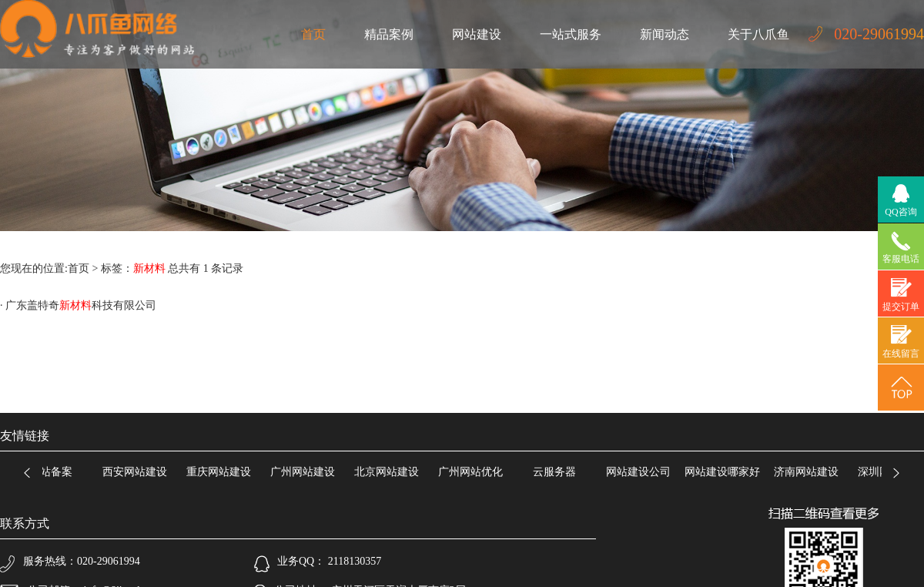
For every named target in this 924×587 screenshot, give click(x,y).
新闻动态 (665, 34)
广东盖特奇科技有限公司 (81, 305)
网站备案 (53, 472)
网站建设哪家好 (725, 472)
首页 (313, 34)
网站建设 (477, 34)
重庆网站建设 (221, 472)
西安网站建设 (137, 472)
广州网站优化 (473, 472)
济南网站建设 (808, 472)
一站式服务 (571, 34)
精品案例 (389, 34)
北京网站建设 (389, 472)
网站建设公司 (641, 472)
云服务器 (557, 472)
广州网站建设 (305, 472)
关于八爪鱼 (758, 34)
